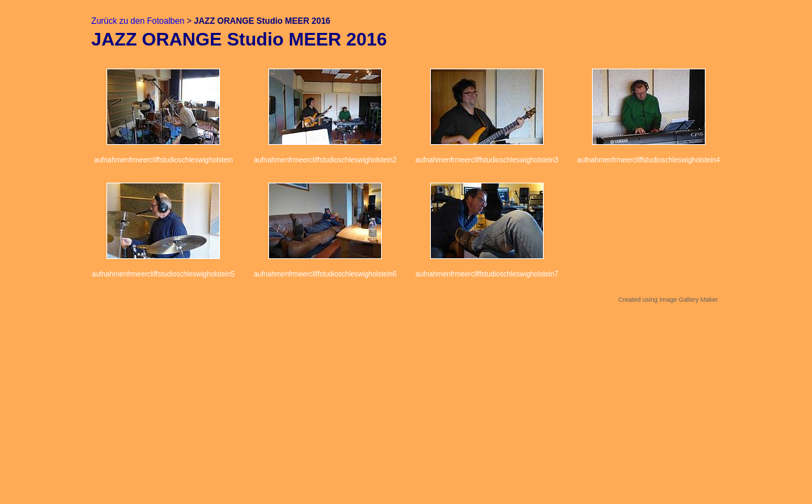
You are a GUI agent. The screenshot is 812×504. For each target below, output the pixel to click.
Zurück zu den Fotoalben (138, 21)
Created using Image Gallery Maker (668, 300)
